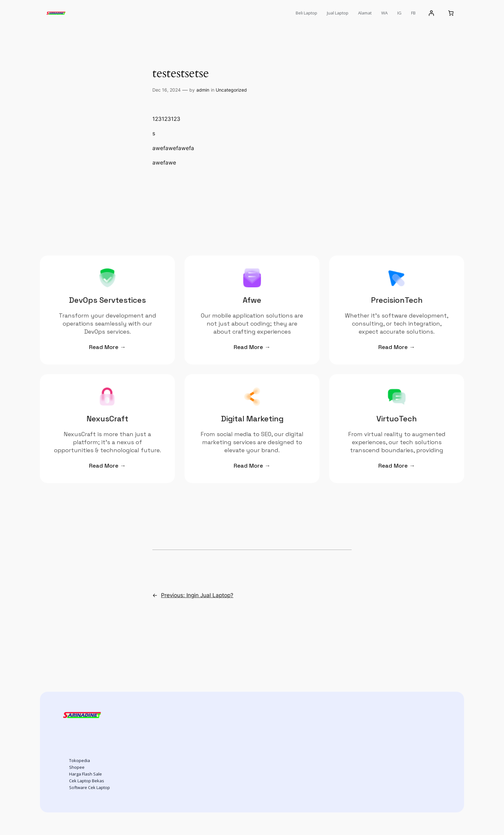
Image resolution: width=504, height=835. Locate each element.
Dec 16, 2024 (166, 90)
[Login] (431, 13)
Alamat (365, 13)
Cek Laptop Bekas (87, 781)
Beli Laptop (306, 13)
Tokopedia (80, 760)
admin (203, 90)
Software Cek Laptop (90, 787)
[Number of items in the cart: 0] (451, 13)
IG (399, 13)
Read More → (107, 347)
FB (413, 13)
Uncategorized (231, 90)
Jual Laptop (338, 13)
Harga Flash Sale (85, 774)
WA (384, 13)
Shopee (77, 767)
